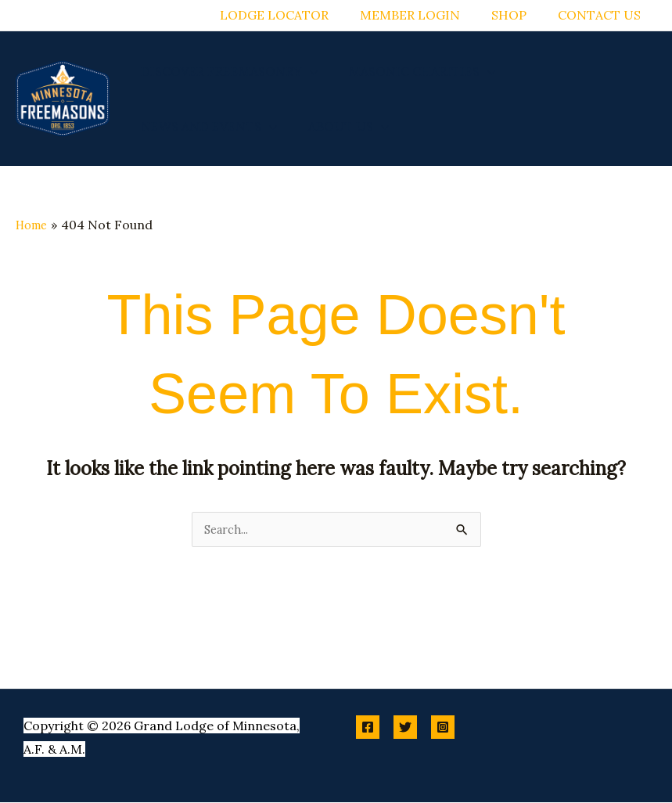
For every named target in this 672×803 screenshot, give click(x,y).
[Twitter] (405, 728)
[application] (307, 71)
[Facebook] (368, 728)
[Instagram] (443, 728)
